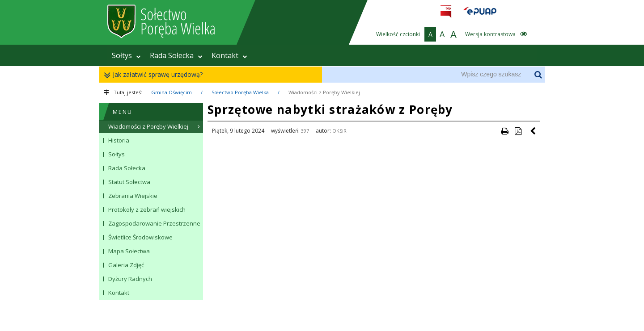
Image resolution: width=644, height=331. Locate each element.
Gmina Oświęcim (172, 92)
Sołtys (126, 55)
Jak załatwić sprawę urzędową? (155, 75)
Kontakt (229, 55)
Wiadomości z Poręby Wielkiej (324, 92)
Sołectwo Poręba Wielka (240, 92)
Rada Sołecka (176, 55)
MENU (123, 112)
